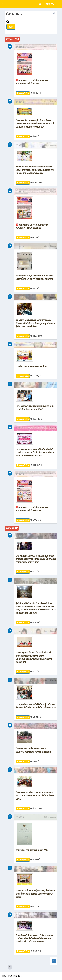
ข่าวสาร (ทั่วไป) (23, 93)
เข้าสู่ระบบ (49, 4)
